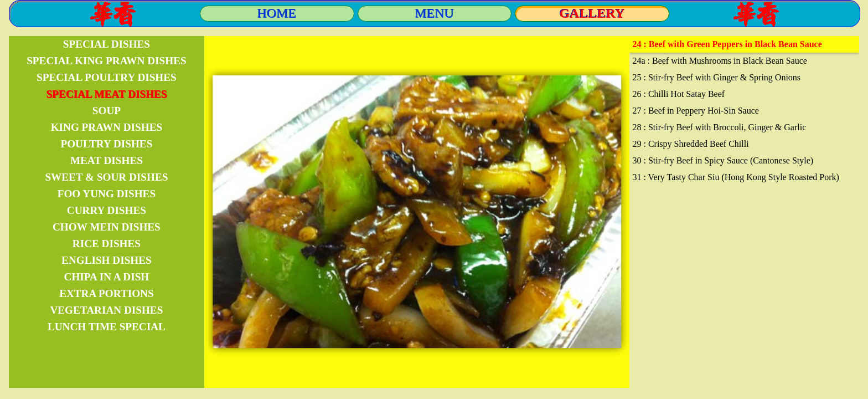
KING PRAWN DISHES (107, 127)
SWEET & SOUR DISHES (106, 177)
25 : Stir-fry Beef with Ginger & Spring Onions (716, 77)
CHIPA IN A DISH (107, 277)
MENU (435, 13)
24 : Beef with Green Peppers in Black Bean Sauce (727, 44)
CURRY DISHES (107, 210)
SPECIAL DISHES (107, 44)
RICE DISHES (107, 244)
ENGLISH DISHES (107, 260)
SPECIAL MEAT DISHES (106, 94)
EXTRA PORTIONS (106, 293)
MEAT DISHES (107, 160)
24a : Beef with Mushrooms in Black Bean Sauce (720, 61)
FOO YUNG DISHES (107, 194)
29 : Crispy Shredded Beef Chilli (690, 144)
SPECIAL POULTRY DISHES (107, 77)
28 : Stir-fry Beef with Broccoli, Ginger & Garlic (719, 127)
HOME (277, 13)
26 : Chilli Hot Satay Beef (678, 94)
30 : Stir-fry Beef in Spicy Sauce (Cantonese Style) (723, 160)
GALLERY (592, 13)
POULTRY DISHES (106, 144)
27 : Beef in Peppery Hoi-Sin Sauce (695, 111)
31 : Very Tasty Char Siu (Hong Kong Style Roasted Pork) (735, 177)
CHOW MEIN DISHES (107, 227)
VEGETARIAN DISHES (106, 310)
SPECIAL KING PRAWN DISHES (106, 61)
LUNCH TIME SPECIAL (107, 327)
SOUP (107, 111)
